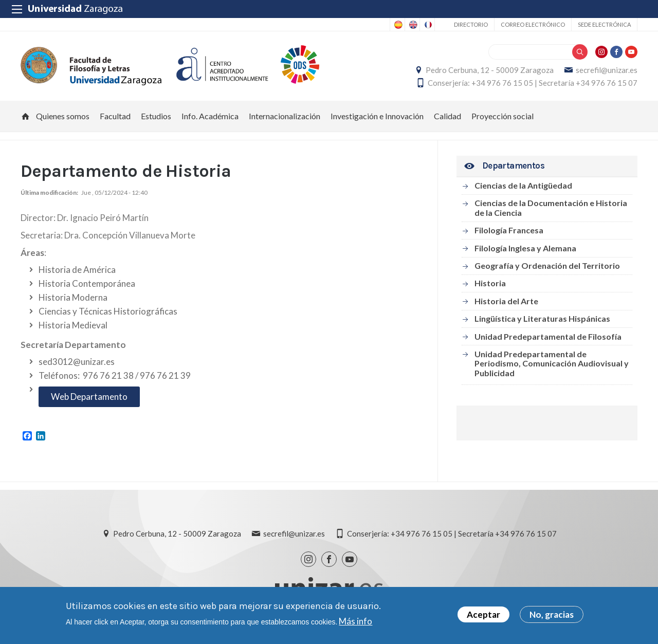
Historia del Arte (506, 301)
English (412, 25)
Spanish (397, 25)
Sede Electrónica (604, 24)
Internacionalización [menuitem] (285, 116)
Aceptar (483, 615)
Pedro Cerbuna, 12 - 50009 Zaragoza (490, 70)
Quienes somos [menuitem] (63, 116)
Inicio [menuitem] (26, 116)
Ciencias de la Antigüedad (523, 185)
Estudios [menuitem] (156, 116)
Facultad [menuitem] (115, 116)
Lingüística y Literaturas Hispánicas (542, 318)
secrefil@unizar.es (607, 70)
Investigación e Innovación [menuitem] (377, 116)
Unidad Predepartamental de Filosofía (548, 336)
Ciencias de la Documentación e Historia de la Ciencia (551, 207)
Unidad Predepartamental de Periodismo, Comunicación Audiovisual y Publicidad (552, 363)
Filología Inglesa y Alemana (525, 248)
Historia (490, 283)
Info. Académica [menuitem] (210, 116)
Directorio (471, 24)
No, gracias (552, 615)
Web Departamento (89, 397)
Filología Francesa (509, 230)
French (427, 25)
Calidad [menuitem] (447, 116)
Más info (355, 621)
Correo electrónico (533, 24)
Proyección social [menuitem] (502, 116)
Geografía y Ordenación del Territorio (547, 265)
